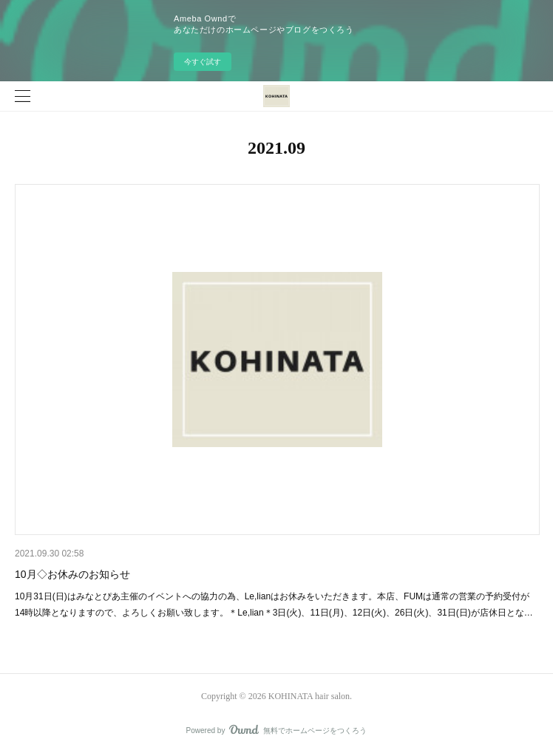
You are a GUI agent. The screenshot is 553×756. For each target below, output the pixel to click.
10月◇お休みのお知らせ (72, 574)
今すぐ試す (203, 62)
